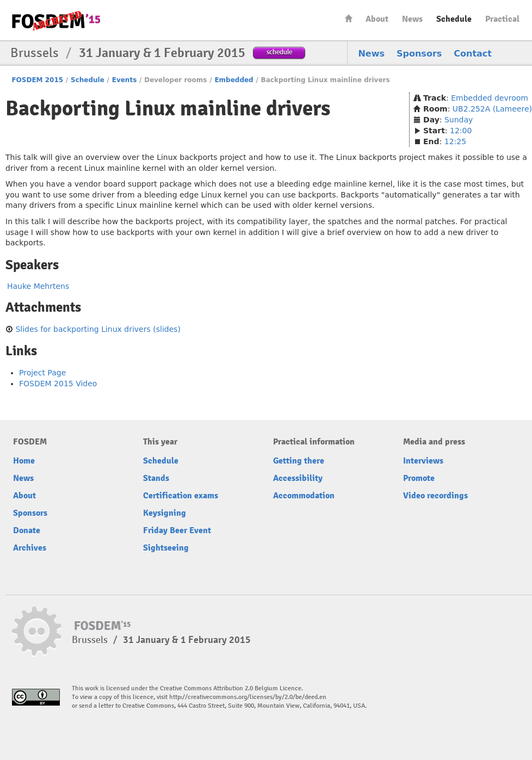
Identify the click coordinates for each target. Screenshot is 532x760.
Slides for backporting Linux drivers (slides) (98, 329)
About (377, 19)
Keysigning (165, 513)
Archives (30, 548)
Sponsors (419, 54)
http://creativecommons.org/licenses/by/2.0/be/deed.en (248, 697)
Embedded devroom (490, 98)
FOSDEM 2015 (37, 80)
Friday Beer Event (177, 530)
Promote (419, 478)
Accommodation (304, 496)
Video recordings (435, 496)
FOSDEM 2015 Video (58, 384)
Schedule (454, 19)
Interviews (423, 461)
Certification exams (181, 496)
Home (349, 18)
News (412, 19)
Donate (27, 530)
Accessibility (298, 478)
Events (125, 80)
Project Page (42, 373)
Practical (502, 19)
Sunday (459, 120)
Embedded (234, 80)
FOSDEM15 (56, 21)
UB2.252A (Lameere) (492, 109)
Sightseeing (166, 548)
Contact (473, 54)
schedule (279, 52)
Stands (156, 478)
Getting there (299, 461)
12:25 (455, 141)
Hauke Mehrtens (38, 286)
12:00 (461, 131)
